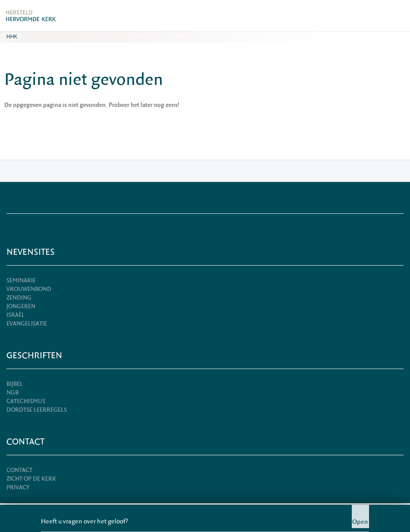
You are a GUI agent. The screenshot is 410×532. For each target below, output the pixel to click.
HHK (12, 37)
